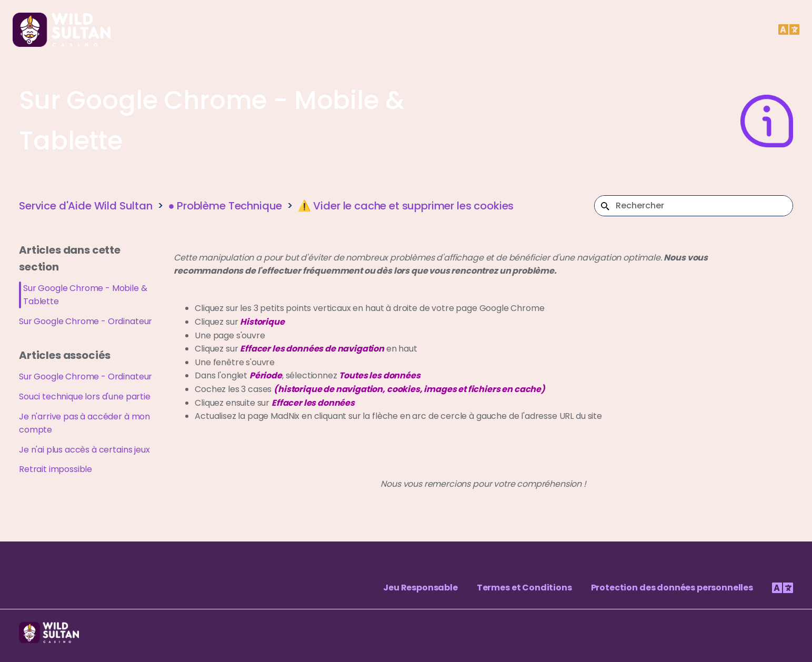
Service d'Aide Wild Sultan (86, 206)
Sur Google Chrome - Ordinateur (86, 321)
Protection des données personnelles (672, 588)
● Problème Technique (225, 206)
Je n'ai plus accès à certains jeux (84, 450)
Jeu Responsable (420, 588)
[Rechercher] (694, 206)
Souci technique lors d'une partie (85, 397)
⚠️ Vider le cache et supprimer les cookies (406, 206)
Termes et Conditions (524, 588)
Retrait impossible (56, 469)
